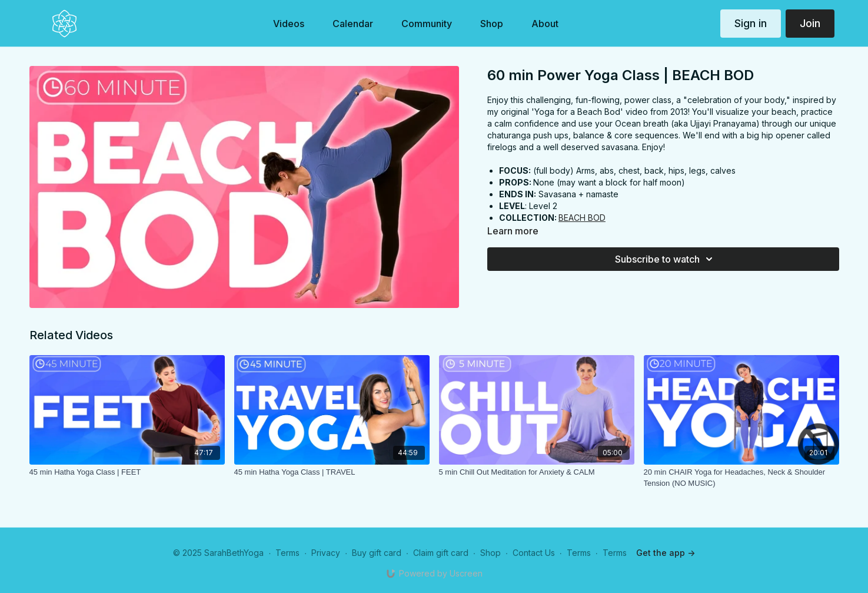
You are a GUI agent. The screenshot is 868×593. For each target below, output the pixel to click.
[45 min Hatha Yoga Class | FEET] (127, 472)
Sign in (751, 23)
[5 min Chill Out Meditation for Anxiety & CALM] (537, 472)
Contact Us (534, 553)
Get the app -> (666, 553)
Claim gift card (441, 553)
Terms (287, 553)
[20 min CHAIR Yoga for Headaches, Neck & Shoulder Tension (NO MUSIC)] (741, 478)
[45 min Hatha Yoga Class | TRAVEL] (332, 472)
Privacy (326, 553)
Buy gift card (377, 553)
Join (810, 23)
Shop (490, 553)
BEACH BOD (582, 218)
